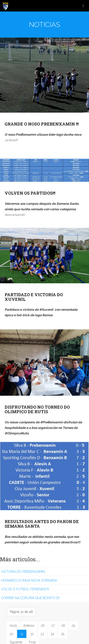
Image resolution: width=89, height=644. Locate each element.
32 (32, 634)
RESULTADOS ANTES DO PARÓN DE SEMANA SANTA (42, 524)
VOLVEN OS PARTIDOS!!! (30, 193)
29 (73, 626)
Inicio (13, 626)
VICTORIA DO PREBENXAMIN (23, 572)
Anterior (29, 626)
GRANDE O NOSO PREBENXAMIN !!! (42, 124)
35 (63, 634)
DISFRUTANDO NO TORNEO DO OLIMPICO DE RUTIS (37, 409)
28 (63, 626)
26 (43, 626)
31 (22, 634)
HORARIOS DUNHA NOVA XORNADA (29, 580)
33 (42, 634)
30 (11, 634)
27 (53, 626)
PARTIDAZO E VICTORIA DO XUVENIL (34, 297)
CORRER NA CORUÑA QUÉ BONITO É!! (30, 598)
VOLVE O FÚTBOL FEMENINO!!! (25, 589)
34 (52, 634)
